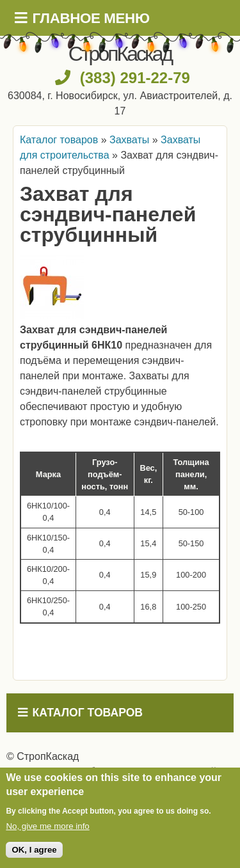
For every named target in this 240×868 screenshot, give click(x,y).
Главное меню (91, 18)
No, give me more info (47, 826)
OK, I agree (34, 850)
